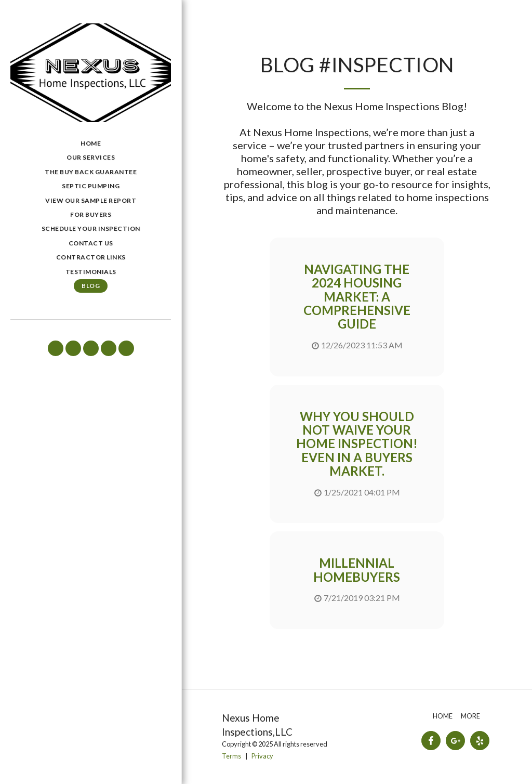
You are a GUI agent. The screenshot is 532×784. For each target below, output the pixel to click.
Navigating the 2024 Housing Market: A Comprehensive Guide (357, 297)
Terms (231, 756)
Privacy (262, 756)
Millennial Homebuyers (357, 570)
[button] (56, 348)
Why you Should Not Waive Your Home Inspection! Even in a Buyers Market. (357, 444)
